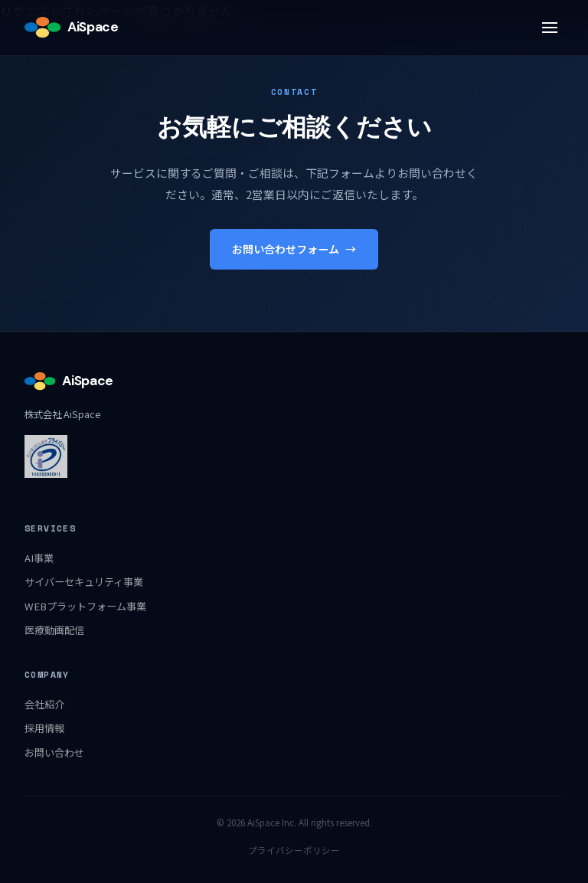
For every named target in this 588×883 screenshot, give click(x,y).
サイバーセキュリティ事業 (84, 582)
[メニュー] (550, 28)
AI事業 (39, 558)
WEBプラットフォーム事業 (85, 606)
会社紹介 (44, 704)
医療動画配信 (54, 630)
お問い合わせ (54, 752)
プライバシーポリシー (294, 850)
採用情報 (44, 728)
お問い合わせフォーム (294, 249)
